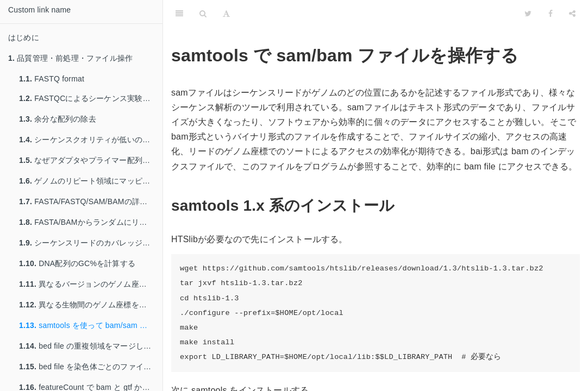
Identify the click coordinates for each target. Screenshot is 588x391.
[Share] (572, 14)
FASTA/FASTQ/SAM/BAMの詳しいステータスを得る (91, 201)
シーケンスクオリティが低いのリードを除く (91, 140)
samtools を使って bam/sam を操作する (91, 325)
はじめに (24, 37)
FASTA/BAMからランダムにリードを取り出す (91, 222)
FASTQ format (52, 79)
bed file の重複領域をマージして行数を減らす (91, 346)
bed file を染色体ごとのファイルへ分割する (91, 367)
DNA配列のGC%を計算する (77, 263)
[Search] (203, 14)
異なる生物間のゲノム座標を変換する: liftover (91, 305)
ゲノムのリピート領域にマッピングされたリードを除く (91, 181)
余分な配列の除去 (58, 119)
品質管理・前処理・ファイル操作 (70, 58)
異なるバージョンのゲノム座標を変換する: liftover (91, 284)
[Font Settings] (226, 14)
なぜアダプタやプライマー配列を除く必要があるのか (91, 160)
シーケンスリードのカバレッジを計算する (91, 243)
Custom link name (39, 10)
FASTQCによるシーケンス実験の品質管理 (91, 98)
